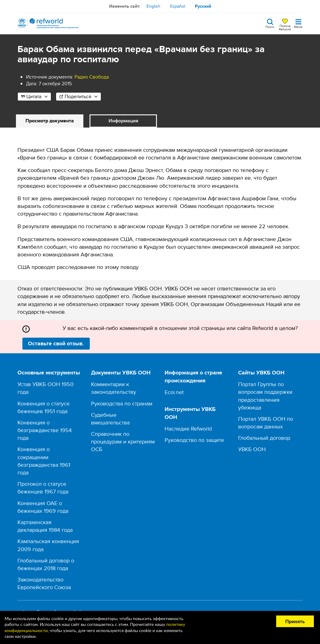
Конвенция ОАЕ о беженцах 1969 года (43, 507)
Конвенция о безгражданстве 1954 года (45, 430)
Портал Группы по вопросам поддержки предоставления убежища (265, 396)
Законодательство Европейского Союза (44, 583)
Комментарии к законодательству (114, 388)
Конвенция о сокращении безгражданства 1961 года (44, 461)
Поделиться (78, 96)
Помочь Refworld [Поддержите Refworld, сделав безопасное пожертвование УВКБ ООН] (285, 27)
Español (178, 6)
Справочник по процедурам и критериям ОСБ (123, 441)
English (153, 6)
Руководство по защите (194, 440)
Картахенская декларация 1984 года (45, 526)
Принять (295, 621)
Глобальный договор (264, 438)
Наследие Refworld (188, 429)
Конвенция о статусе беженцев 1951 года (44, 407)
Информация (123, 121)
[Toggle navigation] (298, 23)
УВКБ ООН (252, 449)
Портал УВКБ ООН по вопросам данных (266, 423)
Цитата (34, 96)
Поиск (270, 26)
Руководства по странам (122, 403)
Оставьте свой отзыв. (56, 343)
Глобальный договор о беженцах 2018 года (46, 564)
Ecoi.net (174, 392)
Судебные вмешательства (110, 419)
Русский (203, 6)
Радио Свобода (92, 77)
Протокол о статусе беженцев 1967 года (43, 488)
